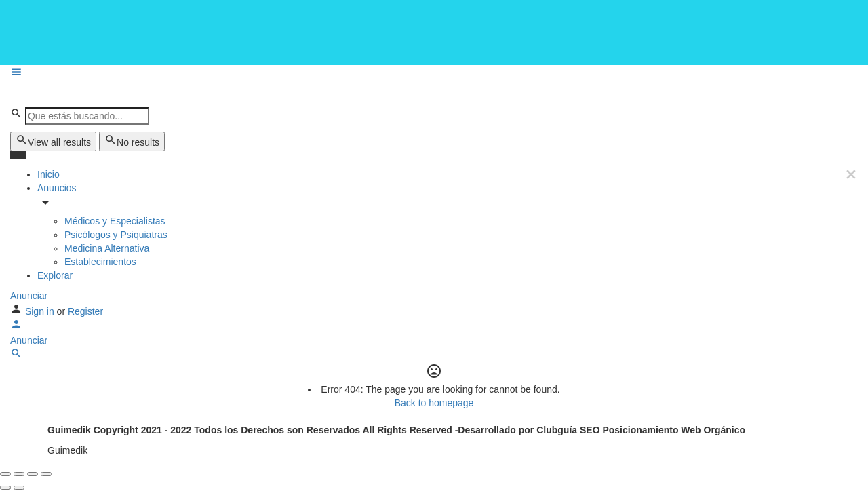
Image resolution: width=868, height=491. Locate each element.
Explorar (55, 275)
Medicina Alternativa (107, 248)
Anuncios (57, 188)
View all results (53, 141)
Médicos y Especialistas (115, 221)
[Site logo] (92, 94)
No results (132, 141)
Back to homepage (434, 403)
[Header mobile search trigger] (16, 356)
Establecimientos (100, 262)
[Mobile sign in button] (16, 327)
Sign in (41, 311)
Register (85, 311)
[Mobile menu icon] (434, 74)
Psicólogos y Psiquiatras (116, 235)
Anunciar (29, 296)
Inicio (48, 174)
